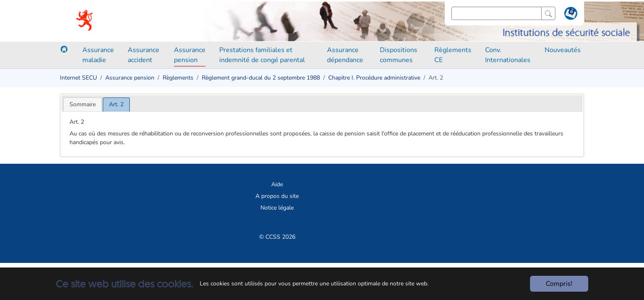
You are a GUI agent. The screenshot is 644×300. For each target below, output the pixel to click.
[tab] (83, 104)
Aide (277, 184)
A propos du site (277, 196)
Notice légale (277, 208)
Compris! (559, 284)
